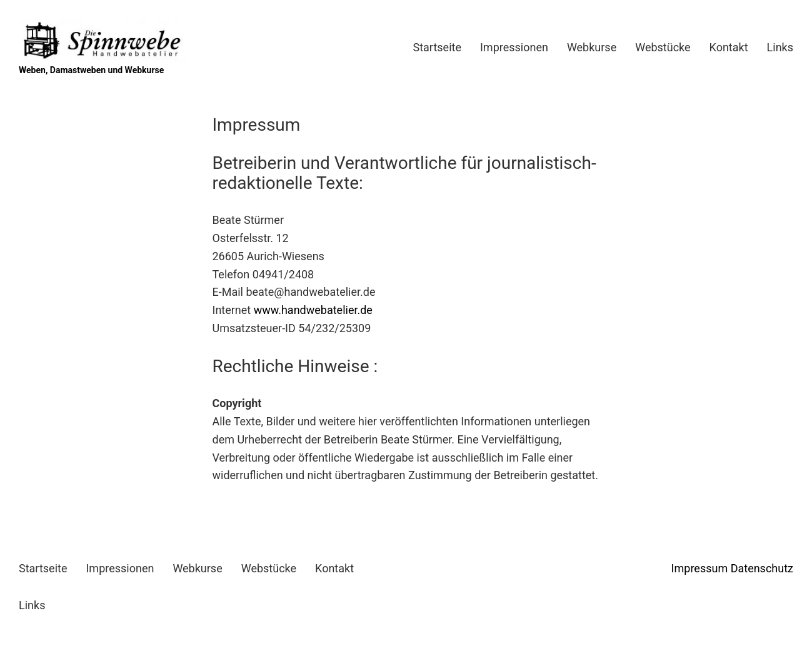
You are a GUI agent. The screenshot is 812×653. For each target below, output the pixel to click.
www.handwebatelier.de (313, 310)
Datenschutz (762, 568)
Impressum (700, 568)
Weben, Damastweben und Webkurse (91, 70)
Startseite (437, 47)
